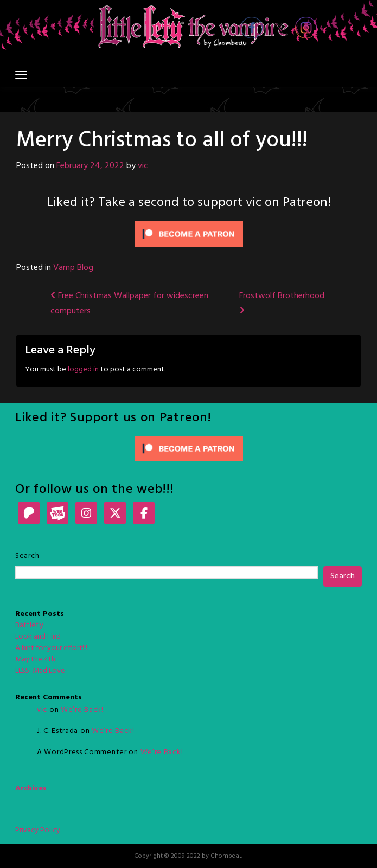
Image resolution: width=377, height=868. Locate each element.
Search (27, 556)
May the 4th (35, 660)
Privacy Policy (38, 830)
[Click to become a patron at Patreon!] (189, 234)
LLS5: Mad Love (40, 671)
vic (143, 166)
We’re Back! (82, 710)
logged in (83, 369)
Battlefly (29, 625)
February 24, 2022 (90, 166)
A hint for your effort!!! (51, 648)
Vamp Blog (73, 268)
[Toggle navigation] (21, 75)
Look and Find (38, 637)
